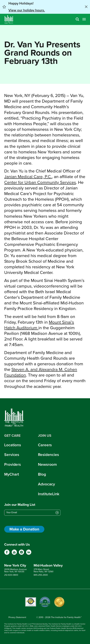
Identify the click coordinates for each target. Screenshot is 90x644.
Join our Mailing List (20, 505)
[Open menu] (84, 19)
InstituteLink (49, 494)
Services (12, 455)
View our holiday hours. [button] (27, 10)
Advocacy (46, 484)
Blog (42, 474)
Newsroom (47, 464)
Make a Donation (24, 529)
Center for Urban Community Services (40, 182)
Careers (45, 445)
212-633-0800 (11, 575)
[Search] (77, 19)
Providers (12, 464)
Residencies (48, 455)
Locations (13, 445)
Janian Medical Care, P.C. (28, 177)
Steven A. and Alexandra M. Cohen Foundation (41, 372)
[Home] (9, 19)
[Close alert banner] (86, 7)
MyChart (12, 474)
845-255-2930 (41, 575)
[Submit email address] (57, 513)
